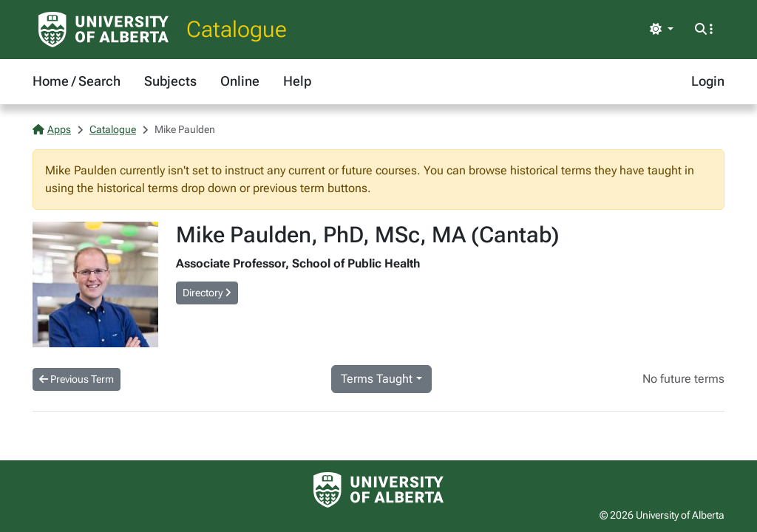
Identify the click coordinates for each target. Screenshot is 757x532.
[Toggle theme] (662, 30)
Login (708, 81)
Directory (207, 293)
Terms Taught (377, 379)
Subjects (170, 81)
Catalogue (237, 29)
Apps (52, 129)
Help (297, 81)
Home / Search (77, 81)
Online (240, 81)
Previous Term (77, 379)
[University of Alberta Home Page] (103, 30)
